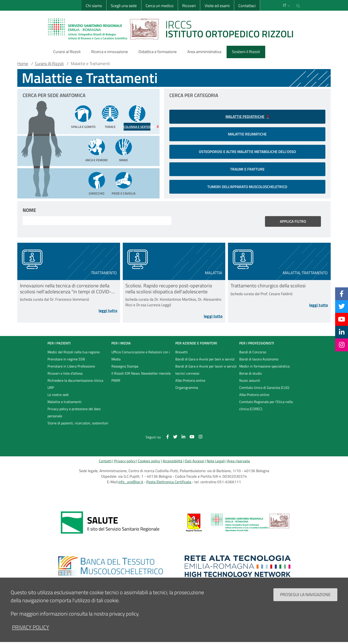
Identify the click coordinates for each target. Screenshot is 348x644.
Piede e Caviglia (124, 193)
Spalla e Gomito (83, 127)
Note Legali (216, 463)
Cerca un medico (159, 6)
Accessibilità (173, 463)
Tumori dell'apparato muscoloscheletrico (247, 187)
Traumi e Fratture (247, 169)
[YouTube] (342, 319)
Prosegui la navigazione (305, 594)
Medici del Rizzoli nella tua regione (74, 354)
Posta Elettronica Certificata (169, 484)
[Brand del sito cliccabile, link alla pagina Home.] (174, 29)
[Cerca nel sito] (298, 5)
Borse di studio (250, 375)
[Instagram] (342, 345)
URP (51, 390)
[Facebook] (342, 294)
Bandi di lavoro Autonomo (259, 361)
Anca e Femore (97, 160)
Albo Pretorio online (190, 382)
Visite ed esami (217, 6)
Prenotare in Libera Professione (71, 368)
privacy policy (31, 627)
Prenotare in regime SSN (66, 361)
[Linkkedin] (342, 332)
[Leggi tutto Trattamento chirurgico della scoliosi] (279, 307)
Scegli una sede (124, 6)
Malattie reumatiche (247, 134)
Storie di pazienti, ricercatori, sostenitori (78, 425)
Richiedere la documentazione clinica (75, 382)
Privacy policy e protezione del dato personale (74, 414)
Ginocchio (97, 193)
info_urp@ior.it (131, 484)
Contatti (105, 463)
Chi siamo (94, 6)
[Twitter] (342, 306)
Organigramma (187, 390)
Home (23, 64)
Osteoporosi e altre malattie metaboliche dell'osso (247, 152)
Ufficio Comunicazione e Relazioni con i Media (141, 358)
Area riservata (238, 463)
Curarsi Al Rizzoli (49, 64)
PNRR (116, 382)
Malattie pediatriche (245, 117)
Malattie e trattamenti (64, 404)
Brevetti (182, 354)
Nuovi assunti (250, 382)
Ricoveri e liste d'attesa (65, 375)
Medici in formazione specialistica (264, 368)
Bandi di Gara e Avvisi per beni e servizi (205, 361)
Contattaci (247, 6)
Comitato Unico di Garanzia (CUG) (264, 390)
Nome (29, 210)
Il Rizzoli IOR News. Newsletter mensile (141, 375)
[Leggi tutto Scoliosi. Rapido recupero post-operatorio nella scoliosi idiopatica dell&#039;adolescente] (174, 319)
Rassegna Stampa (125, 368)
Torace (110, 127)
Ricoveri (189, 6)
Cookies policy (149, 463)
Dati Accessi (195, 463)
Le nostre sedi (58, 397)
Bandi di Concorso (253, 354)
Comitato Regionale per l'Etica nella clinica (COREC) (266, 407)
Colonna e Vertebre (137, 127)
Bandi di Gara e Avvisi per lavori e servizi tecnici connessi (206, 372)
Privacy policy (125, 463)
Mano (124, 160)
